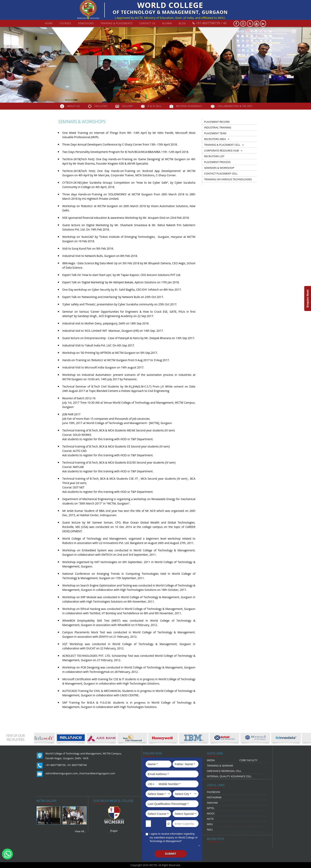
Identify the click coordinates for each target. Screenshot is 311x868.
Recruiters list (214, 156)
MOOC (211, 813)
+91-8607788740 (77, 765)
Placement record (217, 122)
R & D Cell (155, 106)
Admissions (86, 23)
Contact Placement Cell (221, 174)
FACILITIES (101, 106)
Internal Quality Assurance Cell (229, 776)
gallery (128, 106)
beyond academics (189, 106)
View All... (80, 831)
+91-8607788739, (56, 765)
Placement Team (215, 133)
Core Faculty (248, 760)
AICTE (210, 819)
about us (73, 106)
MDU (210, 824)
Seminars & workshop (219, 168)
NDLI (210, 829)
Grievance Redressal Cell (224, 771)
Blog (182, 23)
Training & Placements (117, 23)
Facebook (214, 792)
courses (65, 23)
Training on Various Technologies (228, 179)
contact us (147, 23)
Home (49, 23)
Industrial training (218, 127)
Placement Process (217, 162)
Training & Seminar (220, 766)
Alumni (167, 23)
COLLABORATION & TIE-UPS (235, 106)
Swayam (212, 803)
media (211, 760)
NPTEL (211, 808)
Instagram (214, 797)
